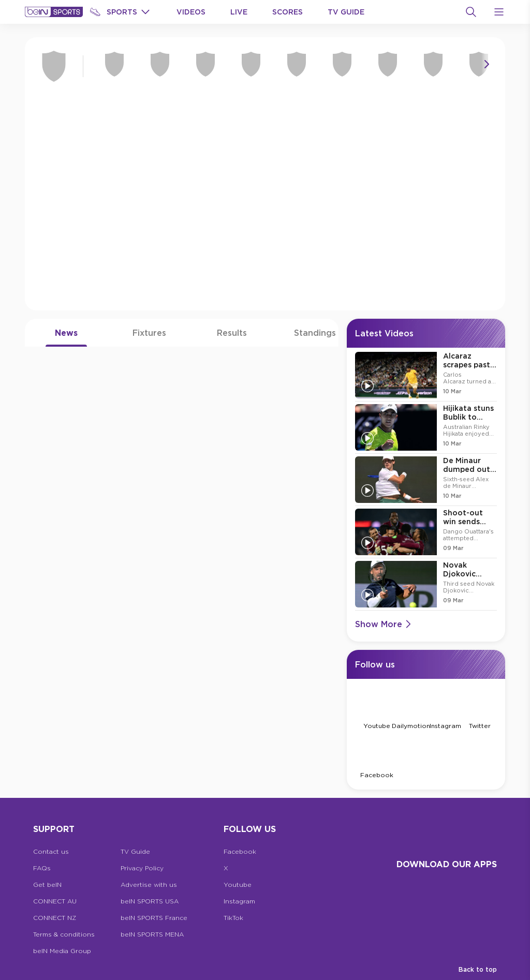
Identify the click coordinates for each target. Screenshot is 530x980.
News (66, 333)
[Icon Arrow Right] (487, 64)
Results (232, 333)
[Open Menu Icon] (499, 12)
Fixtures (149, 333)
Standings (315, 333)
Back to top (478, 969)
